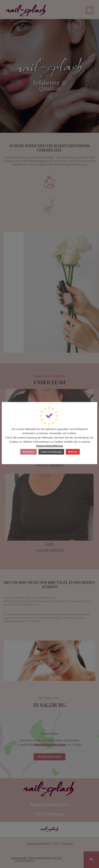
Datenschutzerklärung (50, 446)
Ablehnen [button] (73, 452)
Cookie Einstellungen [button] (51, 452)
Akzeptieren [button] (28, 452)
